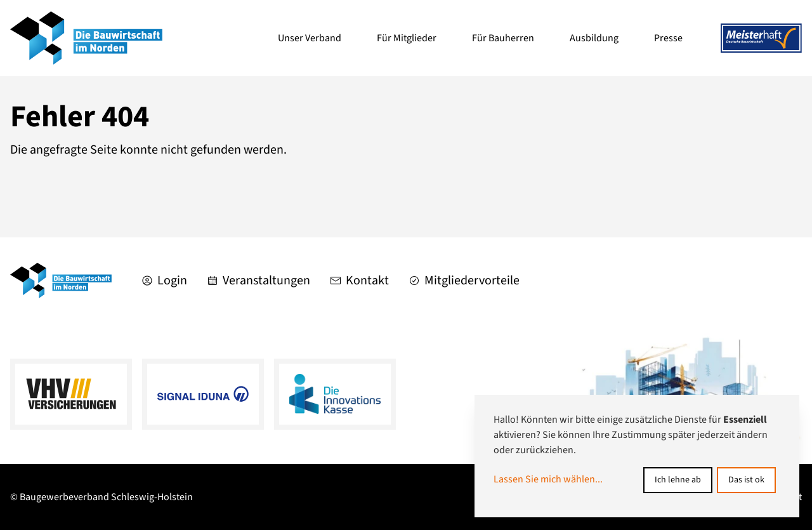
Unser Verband (310, 38)
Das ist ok (746, 480)
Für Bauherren (503, 38)
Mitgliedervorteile (464, 281)
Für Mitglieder (407, 38)
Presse (668, 38)
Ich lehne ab (678, 480)
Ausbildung (594, 38)
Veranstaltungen (259, 281)
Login (165, 281)
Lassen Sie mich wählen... (548, 479)
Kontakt (360, 281)
